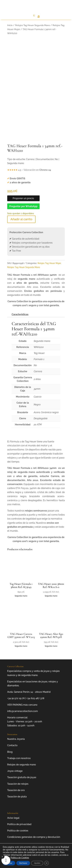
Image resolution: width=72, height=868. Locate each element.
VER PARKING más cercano (22, 705)
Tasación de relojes (18, 784)
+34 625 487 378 (35, 698)
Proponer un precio (23, 198)
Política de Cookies (20, 858)
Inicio (10, 25)
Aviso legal (13, 818)
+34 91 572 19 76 (16, 698)
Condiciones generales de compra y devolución (34, 837)
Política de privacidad (19, 824)
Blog (10, 752)
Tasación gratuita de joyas (22, 777)
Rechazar (23, 863)
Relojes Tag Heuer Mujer (49, 263)
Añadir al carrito (21, 219)
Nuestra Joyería (16, 739)
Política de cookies (18, 831)
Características (20, 314)
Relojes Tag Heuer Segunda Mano (33, 25)
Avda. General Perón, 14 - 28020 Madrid (29, 692)
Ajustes (37, 863)
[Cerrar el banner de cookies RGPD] (47, 863)
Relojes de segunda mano (22, 765)
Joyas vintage (15, 771)
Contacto (12, 745)
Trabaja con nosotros (19, 758)
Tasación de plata (17, 797)
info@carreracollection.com (23, 711)
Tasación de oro (16, 790)
